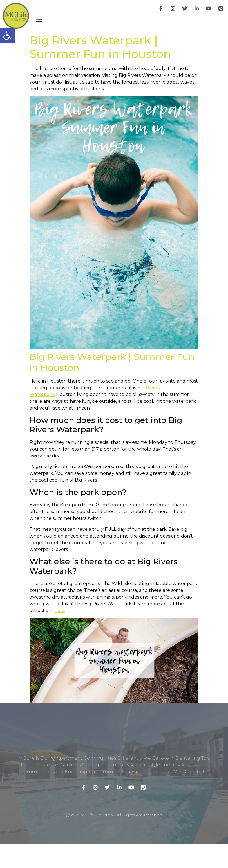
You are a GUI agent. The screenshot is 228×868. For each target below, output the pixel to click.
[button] (39, 21)
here (60, 610)
